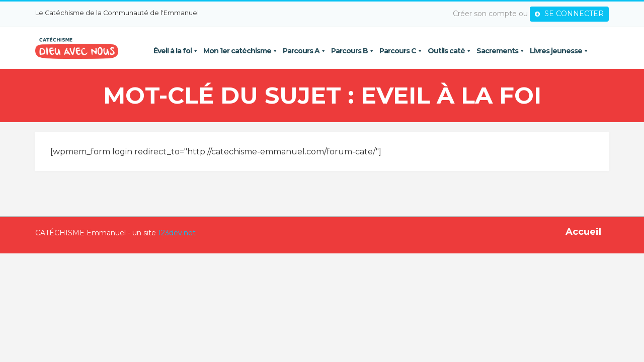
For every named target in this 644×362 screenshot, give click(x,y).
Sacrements (502, 51)
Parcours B (354, 51)
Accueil (591, 232)
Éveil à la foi (177, 51)
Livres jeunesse (561, 51)
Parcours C (403, 51)
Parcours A (306, 51)
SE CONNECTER (577, 14)
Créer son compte (492, 14)
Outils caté (451, 51)
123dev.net (169, 233)
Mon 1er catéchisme (242, 51)
